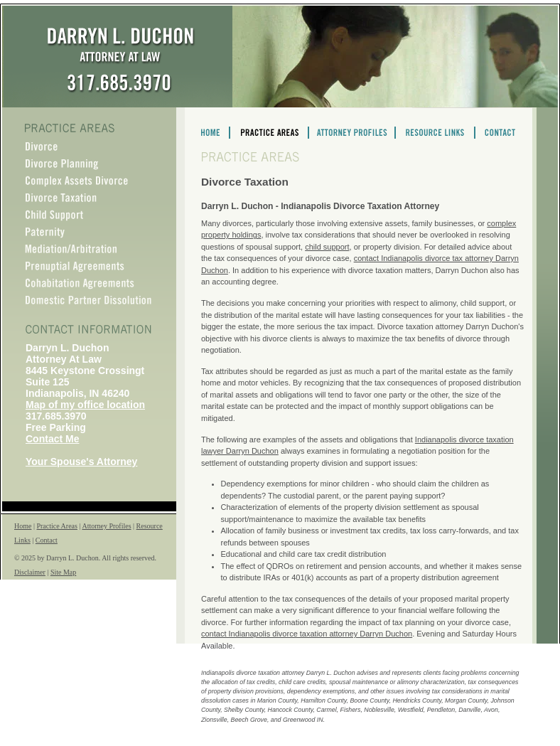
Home (23, 526)
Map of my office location (85, 405)
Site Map (63, 572)
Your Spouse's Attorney (81, 462)
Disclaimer (30, 572)
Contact (47, 540)
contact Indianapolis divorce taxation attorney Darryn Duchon (307, 634)
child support (327, 247)
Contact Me (52, 439)
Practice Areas (56, 526)
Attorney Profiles (106, 526)
